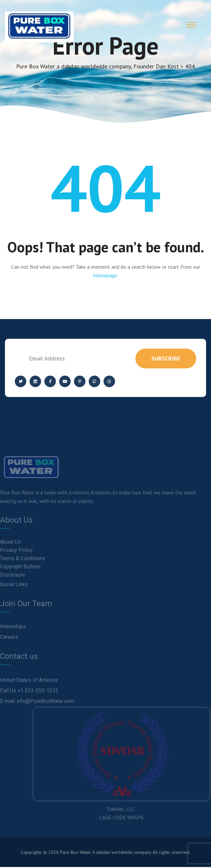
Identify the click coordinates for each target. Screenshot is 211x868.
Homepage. (105, 276)
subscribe (165, 359)
